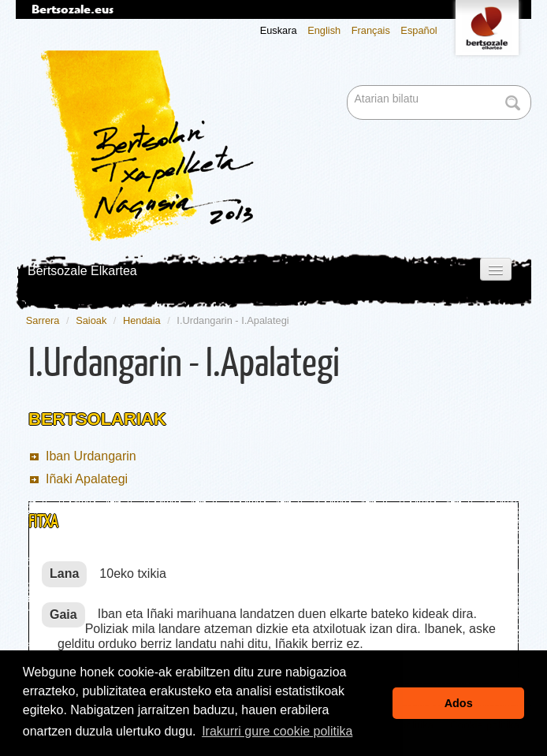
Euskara (279, 30)
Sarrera (43, 320)
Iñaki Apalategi (87, 479)
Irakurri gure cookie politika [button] (277, 731)
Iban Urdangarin (91, 456)
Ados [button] (459, 703)
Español (419, 30)
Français (371, 30)
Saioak (91, 320)
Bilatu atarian (349, 86)
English (324, 30)
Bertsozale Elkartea (82, 271)
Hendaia (142, 320)
